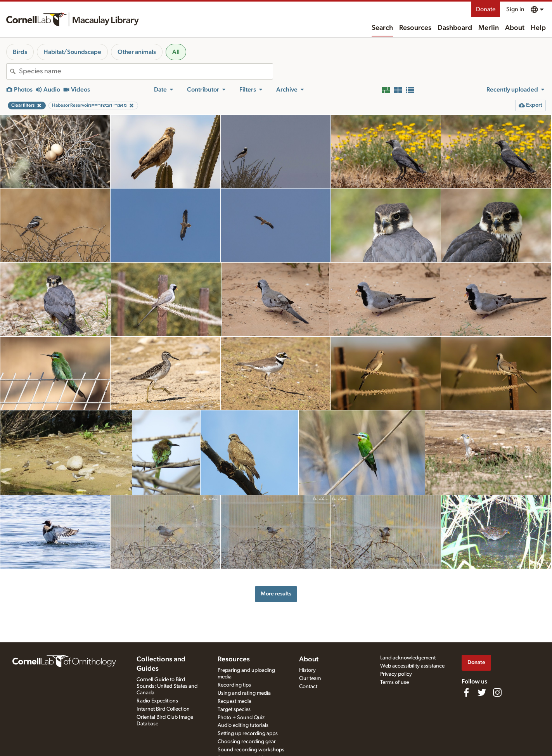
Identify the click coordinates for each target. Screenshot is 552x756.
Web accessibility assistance (412, 666)
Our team (310, 678)
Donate (486, 9)
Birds (20, 52)
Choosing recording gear (247, 742)
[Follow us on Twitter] (482, 692)
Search (382, 28)
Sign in (515, 9)
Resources (415, 28)
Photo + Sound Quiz (241, 718)
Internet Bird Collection (163, 709)
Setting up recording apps (248, 734)
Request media (234, 701)
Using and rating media (244, 693)
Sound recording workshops (251, 750)
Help (538, 28)
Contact (308, 687)
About (515, 28)
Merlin (489, 28)
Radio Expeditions (157, 701)
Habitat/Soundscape (72, 52)
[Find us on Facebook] (466, 692)
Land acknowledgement (408, 658)
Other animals (137, 52)
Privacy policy (396, 674)
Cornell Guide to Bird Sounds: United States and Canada (167, 686)
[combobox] (146, 71)
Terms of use (395, 682)
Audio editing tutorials (243, 725)
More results (276, 594)
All (176, 52)
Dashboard (455, 28)
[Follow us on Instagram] (497, 692)
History (307, 670)
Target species (234, 709)
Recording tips (234, 685)
